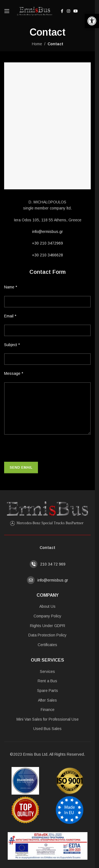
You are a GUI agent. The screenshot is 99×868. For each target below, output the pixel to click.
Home (37, 44)
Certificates (47, 645)
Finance (48, 710)
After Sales (47, 700)
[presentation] (46, 451)
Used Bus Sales (47, 729)
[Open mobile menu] (7, 11)
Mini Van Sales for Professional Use (48, 719)
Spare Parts (48, 691)
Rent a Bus (47, 681)
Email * (10, 316)
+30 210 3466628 (47, 255)
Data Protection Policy (47, 635)
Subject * (12, 345)
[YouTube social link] (76, 11)
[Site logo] (34, 11)
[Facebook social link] (62, 11)
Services (47, 671)
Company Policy (47, 616)
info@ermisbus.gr (48, 232)
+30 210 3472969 (47, 243)
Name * (11, 287)
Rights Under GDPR (48, 626)
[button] (92, 21)
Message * (14, 373)
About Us (47, 606)
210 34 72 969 (53, 564)
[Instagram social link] (68, 11)
